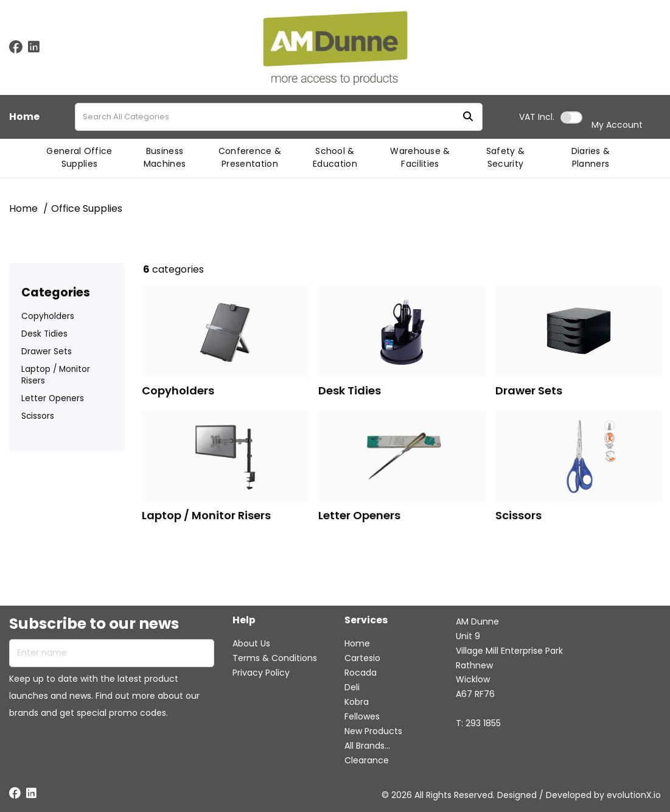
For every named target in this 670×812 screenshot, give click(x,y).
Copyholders (48, 316)
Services (366, 621)
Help (244, 621)
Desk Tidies (44, 334)
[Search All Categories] (279, 117)
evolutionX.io (634, 795)
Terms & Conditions (275, 658)
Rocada (361, 673)
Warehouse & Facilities (420, 157)
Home (24, 117)
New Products (373, 731)
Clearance (367, 760)
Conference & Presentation (250, 157)
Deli (352, 687)
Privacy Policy (261, 673)
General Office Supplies (79, 157)
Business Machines (165, 157)
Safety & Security (506, 157)
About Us (251, 643)
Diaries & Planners (591, 157)
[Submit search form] (468, 117)
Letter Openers (53, 398)
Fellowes (362, 716)
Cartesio (362, 658)
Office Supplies (87, 208)
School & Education (335, 157)
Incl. (537, 117)
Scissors (38, 416)
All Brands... (367, 746)
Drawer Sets (47, 352)
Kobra (357, 702)
